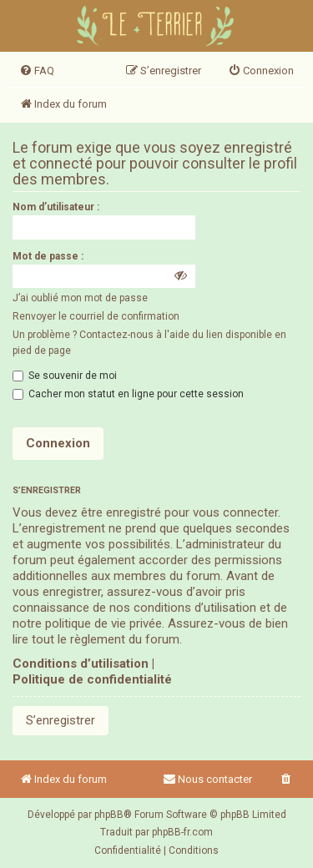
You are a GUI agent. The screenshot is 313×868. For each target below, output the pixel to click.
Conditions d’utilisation (81, 664)
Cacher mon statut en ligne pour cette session (128, 394)
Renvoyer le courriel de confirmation (96, 316)
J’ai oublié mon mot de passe (80, 298)
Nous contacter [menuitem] (207, 779)
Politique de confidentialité (92, 679)
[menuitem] (37, 71)
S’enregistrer (61, 720)
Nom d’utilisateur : (56, 207)
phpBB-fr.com (182, 832)
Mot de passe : (48, 256)
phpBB (109, 815)
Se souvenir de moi (65, 376)
